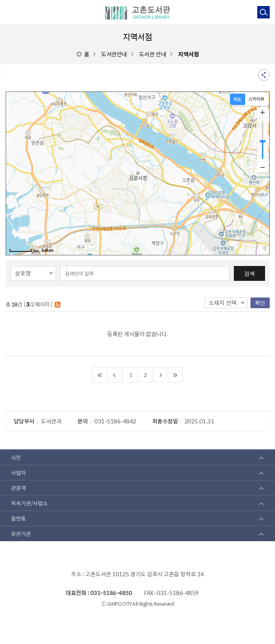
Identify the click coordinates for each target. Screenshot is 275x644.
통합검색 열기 (263, 12)
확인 (260, 303)
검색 (249, 273)
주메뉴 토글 (8, 12)
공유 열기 (264, 75)
